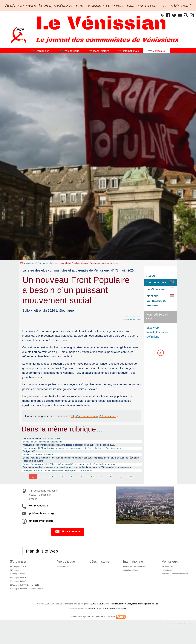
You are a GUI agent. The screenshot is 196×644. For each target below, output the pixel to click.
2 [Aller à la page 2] (42, 485)
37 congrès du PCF (18, 591)
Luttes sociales (64, 575)
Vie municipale (45, 263)
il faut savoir (120, 615)
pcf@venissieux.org (42, 521)
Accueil (151, 276)
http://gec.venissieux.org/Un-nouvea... (95, 416)
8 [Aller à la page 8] (101, 485)
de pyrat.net (92, 619)
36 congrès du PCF (18, 587)
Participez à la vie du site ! (178, 634)
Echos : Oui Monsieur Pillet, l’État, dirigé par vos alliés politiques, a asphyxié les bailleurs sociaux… (76, 467)
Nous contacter (68, 540)
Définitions (154, 337)
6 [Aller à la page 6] (82, 485)
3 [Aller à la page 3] (52, 485)
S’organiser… (19, 569)
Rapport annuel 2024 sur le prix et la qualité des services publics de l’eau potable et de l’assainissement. (79, 449)
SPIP (125, 619)
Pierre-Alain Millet (133, 319)
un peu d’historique (41, 529)
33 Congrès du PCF (18, 575)
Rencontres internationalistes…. (134, 575)
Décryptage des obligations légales (143, 615)
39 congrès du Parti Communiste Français (27, 599)
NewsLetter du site (159, 332)
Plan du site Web (43, 559)
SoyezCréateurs (110, 619)
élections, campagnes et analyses (175, 583)
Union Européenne (129, 579)
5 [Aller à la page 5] (72, 485)
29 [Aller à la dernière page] (131, 485)
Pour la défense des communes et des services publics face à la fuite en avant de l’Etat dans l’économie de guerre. (80, 473)
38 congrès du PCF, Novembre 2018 (25, 595)
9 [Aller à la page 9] (111, 485)
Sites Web (153, 328)
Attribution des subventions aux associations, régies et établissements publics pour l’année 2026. (75, 446)
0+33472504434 (39, 513)
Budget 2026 (30, 453)
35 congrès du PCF (18, 583)
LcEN (100, 615)
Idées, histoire (98, 569)
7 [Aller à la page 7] (91, 485)
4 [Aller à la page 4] (62, 485)
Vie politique (67, 569)
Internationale (131, 569)
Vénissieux (31, 263)
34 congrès (14, 579)
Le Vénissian (166, 579)
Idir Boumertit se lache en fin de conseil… (45, 439)
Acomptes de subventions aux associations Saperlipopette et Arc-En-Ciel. (62, 478)
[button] (157, 16)
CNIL (93, 615)
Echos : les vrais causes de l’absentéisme (45, 442)
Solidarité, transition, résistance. (40, 457)
